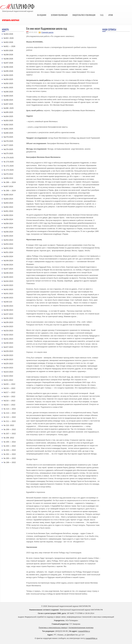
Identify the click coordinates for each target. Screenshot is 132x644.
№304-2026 (8, 34)
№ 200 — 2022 (10, 458)
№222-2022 (8, 376)
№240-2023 (8, 298)
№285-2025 (8, 112)
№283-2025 (8, 120)
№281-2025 (8, 129)
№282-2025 (8, 125)
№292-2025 (8, 83)
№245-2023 (8, 277)
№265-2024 (8, 195)
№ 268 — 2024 (10, 182)
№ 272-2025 (9, 170)
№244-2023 (8, 281)
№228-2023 (8, 355)
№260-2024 (8, 215)
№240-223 (8, 302)
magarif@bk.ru (84, 631)
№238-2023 (8, 310)
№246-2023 (8, 273)
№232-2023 (8, 335)
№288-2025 (8, 100)
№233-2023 (8, 331)
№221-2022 (8, 380)
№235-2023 (8, 322)
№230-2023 (8, 343)
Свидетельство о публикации (84, 15)
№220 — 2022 (9, 384)
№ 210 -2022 (9, 425)
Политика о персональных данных (53, 628)
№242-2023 (8, 289)
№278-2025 (8, 141)
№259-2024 (8, 219)
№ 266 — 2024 (10, 191)
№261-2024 (8, 211)
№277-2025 (8, 145)
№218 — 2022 (9, 396)
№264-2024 (8, 199)
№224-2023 (8, 368)
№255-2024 (8, 236)
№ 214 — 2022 (10, 409)
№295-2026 (8, 71)
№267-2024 (8, 186)
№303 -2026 (9, 38)
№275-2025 (8, 153)
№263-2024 (8, 203)
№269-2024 (8, 178)
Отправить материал (11, 20)
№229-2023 (8, 351)
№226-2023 (8, 359)
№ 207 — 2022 (10, 434)
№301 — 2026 (9, 46)
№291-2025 (8, 88)
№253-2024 (8, 244)
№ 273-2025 (9, 162)
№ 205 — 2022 (10, 442)
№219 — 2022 (9, 388)
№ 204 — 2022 (10, 446)
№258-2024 (8, 223)
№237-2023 (8, 314)
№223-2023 (8, 372)
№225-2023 (8, 364)
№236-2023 (8, 318)
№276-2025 (8, 149)
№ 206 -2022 (9, 438)
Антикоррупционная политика (81, 628)
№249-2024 (8, 261)
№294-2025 (8, 75)
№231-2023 (8, 339)
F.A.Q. (102, 15)
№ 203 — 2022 (10, 450)
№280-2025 (8, 133)
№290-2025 (8, 92)
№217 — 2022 (9, 392)
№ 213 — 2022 (10, 413)
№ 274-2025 (9, 158)
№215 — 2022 (9, 405)
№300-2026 (8, 50)
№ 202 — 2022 (10, 454)
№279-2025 (8, 137)
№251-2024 (8, 252)
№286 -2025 (9, 108)
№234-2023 (8, 326)
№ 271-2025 (9, 166)
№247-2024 (8, 269)
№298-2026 (8, 59)
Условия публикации (59, 15)
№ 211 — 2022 (10, 421)
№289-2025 (8, 96)
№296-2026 (8, 67)
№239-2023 (8, 306)
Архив (111, 15)
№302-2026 (8, 42)
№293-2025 (8, 79)
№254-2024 (8, 240)
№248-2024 (8, 265)
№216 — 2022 (9, 401)
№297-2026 (8, 63)
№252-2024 (8, 248)
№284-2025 (8, 116)
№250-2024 (8, 256)
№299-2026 (8, 55)
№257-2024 (8, 228)
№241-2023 (8, 294)
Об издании (42, 15)
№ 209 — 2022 (10, 429)
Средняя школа (47, 32)
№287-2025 (8, 104)
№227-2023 (8, 347)
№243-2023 (8, 285)
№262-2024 (8, 207)
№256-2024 (8, 232)
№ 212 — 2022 (10, 417)
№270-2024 (8, 174)
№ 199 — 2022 (10, 462)
